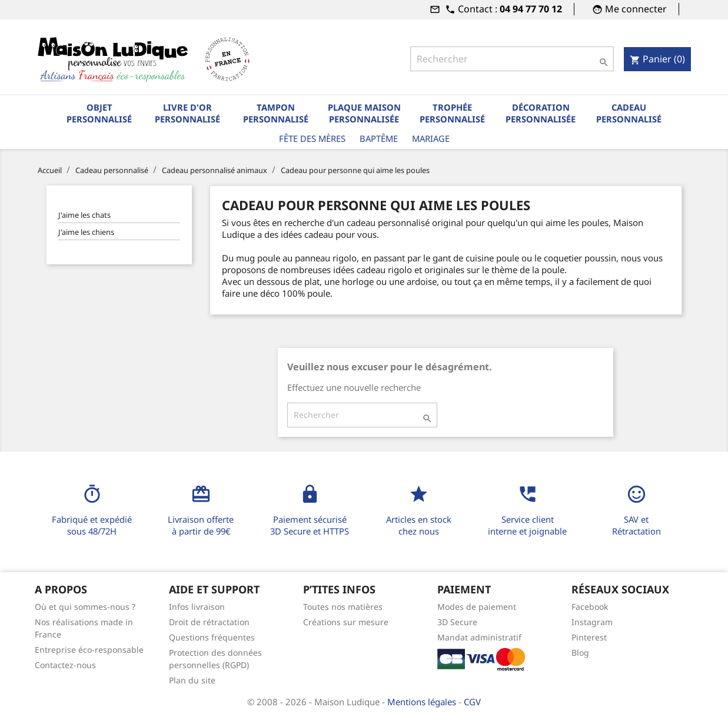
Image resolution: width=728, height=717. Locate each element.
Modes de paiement (477, 607)
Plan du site (192, 680)
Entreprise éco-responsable (89, 650)
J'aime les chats (84, 215)
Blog (580, 653)
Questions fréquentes (212, 637)
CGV (472, 702)
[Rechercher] (512, 59)
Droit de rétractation (209, 622)
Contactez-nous (65, 665)
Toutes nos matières (343, 607)
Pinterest (589, 637)
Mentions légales (423, 702)
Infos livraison (197, 607)
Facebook (590, 607)
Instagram (592, 622)
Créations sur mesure (346, 622)
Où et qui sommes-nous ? (85, 607)
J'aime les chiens (86, 232)
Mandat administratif (479, 637)
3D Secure (457, 622)
